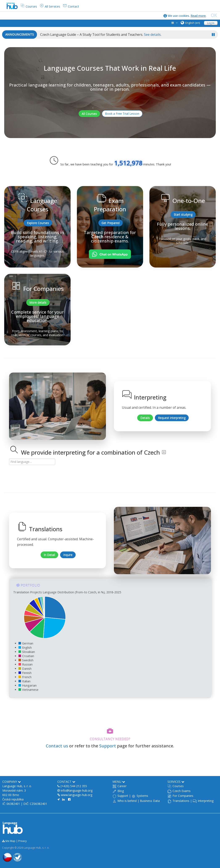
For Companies (183, 796)
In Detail (49, 555)
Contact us (57, 746)
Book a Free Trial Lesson (122, 114)
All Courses (89, 114)
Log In (211, 23)
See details (152, 35)
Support (108, 746)
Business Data (150, 801)
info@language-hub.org (77, 790)
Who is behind (127, 801)
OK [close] (214, 15)
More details (38, 302)
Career (122, 786)
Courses (178, 786)
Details (145, 418)
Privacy (22, 841)
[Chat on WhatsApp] (110, 254)
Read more (198, 16)
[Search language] (32, 462)
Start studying (183, 214)
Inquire (68, 555)
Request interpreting (172, 418)
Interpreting (206, 801)
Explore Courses (38, 223)
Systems (142, 796)
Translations (181, 801)
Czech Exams (182, 791)
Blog (121, 791)
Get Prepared (111, 223)
